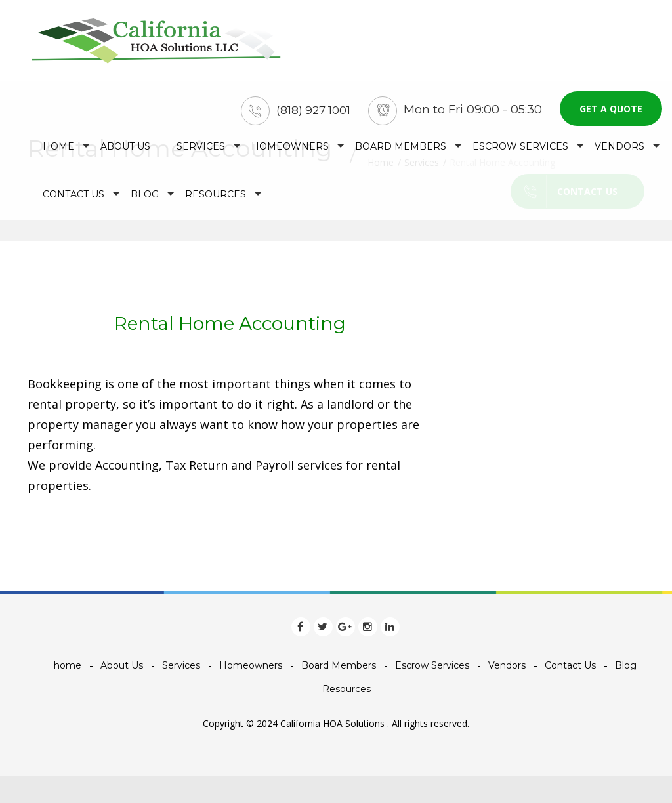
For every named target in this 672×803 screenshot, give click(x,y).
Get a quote (611, 109)
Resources (216, 194)
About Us (125, 146)
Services (201, 146)
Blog (145, 194)
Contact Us (73, 194)
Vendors (619, 146)
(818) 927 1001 (313, 110)
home (58, 146)
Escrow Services (520, 146)
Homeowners (290, 146)
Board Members (401, 146)
